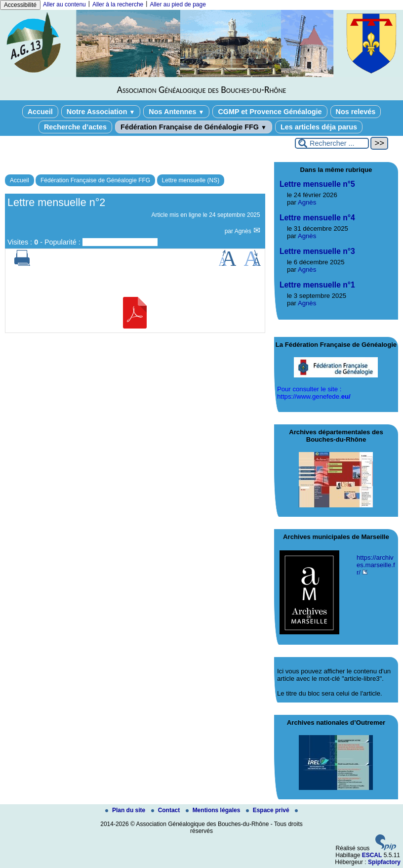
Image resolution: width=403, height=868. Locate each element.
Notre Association (101, 112)
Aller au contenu (64, 4)
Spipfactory (384, 862)
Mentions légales (214, 810)
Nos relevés (356, 112)
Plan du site (126, 810)
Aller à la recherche (118, 4)
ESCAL (372, 855)
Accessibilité (20, 5)
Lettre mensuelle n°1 (317, 285)
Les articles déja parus (319, 127)
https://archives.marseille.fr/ (376, 565)
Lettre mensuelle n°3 (317, 251)
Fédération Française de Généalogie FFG (194, 127)
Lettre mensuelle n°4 (317, 218)
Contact (166, 810)
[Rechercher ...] (332, 143)
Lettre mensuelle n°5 (317, 184)
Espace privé (268, 810)
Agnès (244, 231)
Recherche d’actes (75, 127)
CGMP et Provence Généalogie (270, 112)
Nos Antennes (176, 112)
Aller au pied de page (178, 4)
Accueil (40, 112)
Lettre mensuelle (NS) (191, 180)
